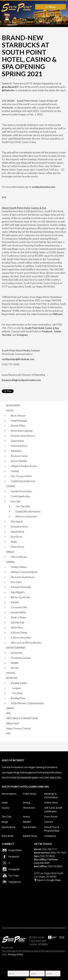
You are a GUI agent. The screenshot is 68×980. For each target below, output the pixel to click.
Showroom (17, 653)
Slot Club (16, 501)
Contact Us (50, 836)
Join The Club (23, 506)
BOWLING (12, 678)
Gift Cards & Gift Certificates (26, 643)
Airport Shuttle (19, 461)
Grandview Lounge (21, 658)
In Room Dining (19, 633)
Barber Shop (30, 836)
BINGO (10, 552)
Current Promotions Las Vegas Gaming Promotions (30, 767)
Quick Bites (17, 628)
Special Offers (18, 426)
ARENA (10, 708)
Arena (26, 817)
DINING (11, 562)
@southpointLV (10, 87)
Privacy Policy (16, 954)
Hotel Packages (19, 421)
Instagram (22, 335)
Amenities (16, 451)
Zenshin (15, 602)
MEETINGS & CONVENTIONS (22, 718)
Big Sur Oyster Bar (21, 597)
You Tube (5, 875)
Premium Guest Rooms (23, 436)
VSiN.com (57, 314)
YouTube (7, 335)
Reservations (9, 794)
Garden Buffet (18, 612)
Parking (15, 471)
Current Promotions (21, 491)
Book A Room (18, 416)
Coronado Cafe (19, 607)
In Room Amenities (21, 638)
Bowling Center (19, 683)
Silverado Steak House (23, 577)
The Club (7, 817)
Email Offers (5, 850)
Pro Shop (17, 693)
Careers (49, 822)
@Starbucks (8, 90)
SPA (8, 713)
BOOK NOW (13, 405)
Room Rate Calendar (22, 431)
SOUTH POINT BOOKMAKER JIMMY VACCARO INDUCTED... (32, 778)
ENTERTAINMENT (16, 648)
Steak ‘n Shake (18, 617)
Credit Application (21, 496)
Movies (15, 668)
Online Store (51, 802)
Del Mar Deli (17, 622)
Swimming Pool (19, 446)
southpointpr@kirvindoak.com (18, 359)
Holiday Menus (19, 567)
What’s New (13, 723)
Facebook (47, 331)
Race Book (17, 537)
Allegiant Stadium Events (24, 466)
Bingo (14, 542)
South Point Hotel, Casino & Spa (42, 328)
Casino (6, 808)
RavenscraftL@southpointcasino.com (21, 380)
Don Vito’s (16, 582)
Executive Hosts (19, 527)
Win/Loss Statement (26, 516)
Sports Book (17, 532)
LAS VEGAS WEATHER (34, 906)
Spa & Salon (30, 827)
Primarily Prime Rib (21, 587)
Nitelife (15, 663)
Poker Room (17, 547)
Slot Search (17, 522)
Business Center (19, 456)
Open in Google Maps (48, 880)
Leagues (16, 688)
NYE (9, 733)
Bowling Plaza (18, 698)
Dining (26, 802)
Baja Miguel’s (18, 592)
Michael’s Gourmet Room (24, 572)
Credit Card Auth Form (23, 481)
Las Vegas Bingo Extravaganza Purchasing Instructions (32, 772)
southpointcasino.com (43, 187)
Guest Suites (17, 441)
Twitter (57, 331)
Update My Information (28, 511)
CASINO (11, 486)
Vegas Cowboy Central (18, 728)
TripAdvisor (5, 882)
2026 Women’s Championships (27, 703)
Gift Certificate (19, 557)
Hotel (5, 802)
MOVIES (11, 673)
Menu (52, 7)
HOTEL (10, 411)
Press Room (51, 817)
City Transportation (21, 476)
